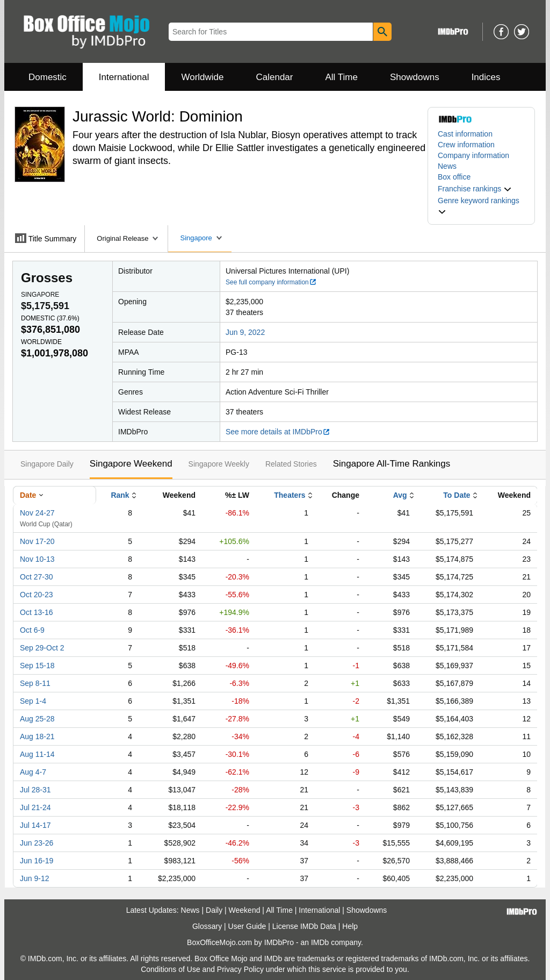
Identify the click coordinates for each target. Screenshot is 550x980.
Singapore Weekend (131, 464)
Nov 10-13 (37, 559)
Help (350, 926)
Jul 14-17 (35, 825)
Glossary (207, 926)
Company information (473, 155)
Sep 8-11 (35, 683)
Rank (120, 495)
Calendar (275, 77)
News (447, 166)
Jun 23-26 (37, 843)
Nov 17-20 (37, 541)
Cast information (465, 134)
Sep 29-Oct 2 (42, 648)
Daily (214, 910)
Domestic (48, 77)
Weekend (245, 910)
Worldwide (202, 77)
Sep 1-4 (33, 701)
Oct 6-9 (32, 630)
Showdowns (415, 77)
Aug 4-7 (33, 772)
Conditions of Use (171, 969)
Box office (454, 177)
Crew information (466, 145)
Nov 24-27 (37, 513)
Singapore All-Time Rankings (392, 464)
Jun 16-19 (37, 861)
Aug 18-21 (37, 736)
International (124, 77)
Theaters (290, 495)
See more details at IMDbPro (278, 432)
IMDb (320, 942)
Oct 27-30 (36, 577)
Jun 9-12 (34, 878)
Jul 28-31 (35, 790)
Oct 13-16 (36, 612)
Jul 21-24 (35, 807)
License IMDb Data (304, 926)
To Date (457, 495)
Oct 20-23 (36, 595)
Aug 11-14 (37, 754)
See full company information (271, 282)
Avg (400, 495)
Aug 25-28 (37, 719)
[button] (475, 189)
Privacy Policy (240, 969)
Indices (486, 77)
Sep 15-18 (37, 666)
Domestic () (50, 318)
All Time (342, 77)
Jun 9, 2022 (245, 332)
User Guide (247, 926)
